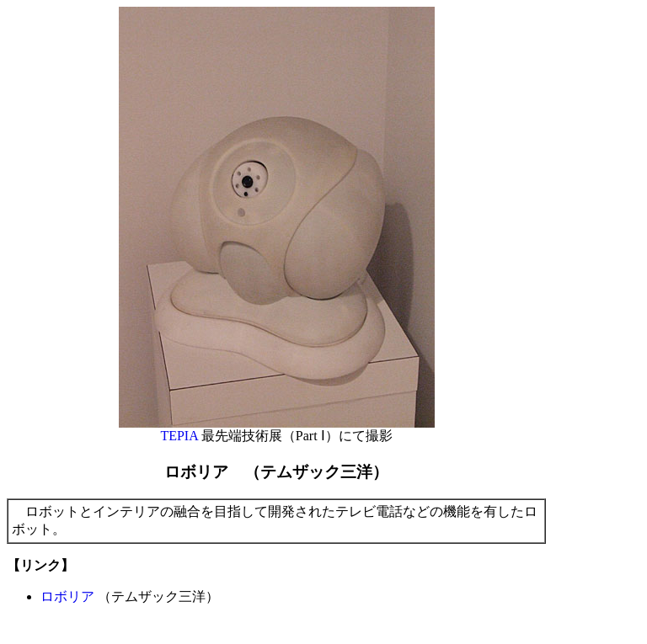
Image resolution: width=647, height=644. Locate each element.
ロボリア (67, 596)
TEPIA (179, 436)
